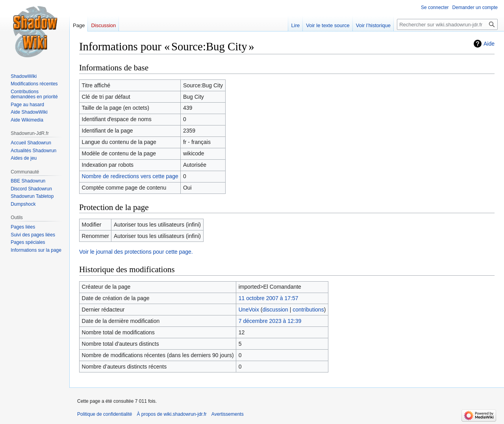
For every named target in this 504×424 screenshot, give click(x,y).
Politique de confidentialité (105, 414)
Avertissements (228, 414)
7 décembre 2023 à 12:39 (270, 321)
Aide (489, 44)
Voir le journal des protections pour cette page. (136, 252)
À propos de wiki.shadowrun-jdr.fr (171, 414)
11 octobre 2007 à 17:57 (269, 298)
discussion (275, 310)
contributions (308, 310)
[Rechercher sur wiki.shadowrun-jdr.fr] (447, 24)
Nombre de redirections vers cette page (130, 176)
